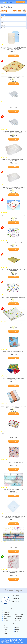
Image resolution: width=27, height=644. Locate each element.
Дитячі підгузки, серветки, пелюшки (13, 6)
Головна (16, 630)
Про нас (5, 630)
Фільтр (3, 15)
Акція (3, 20)
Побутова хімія (6, 614)
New (3, 23)
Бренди (5, 626)
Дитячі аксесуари (6, 616)
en (8, 2)
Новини (16, 632)
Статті (4, 632)
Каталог (16, 628)
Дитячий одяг (6, 620)
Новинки (5, 634)
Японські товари (18, 616)
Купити (14, 56)
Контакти (5, 628)
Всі (3, 18)
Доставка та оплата (18, 626)
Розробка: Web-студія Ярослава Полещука (15, 642)
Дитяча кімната (17, 618)
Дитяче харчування (18, 611)
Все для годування (18, 614)
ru (12, 2)
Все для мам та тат (18, 620)
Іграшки (5, 618)
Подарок (4, 25)
